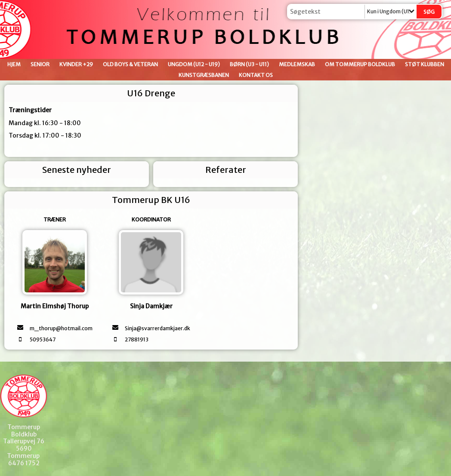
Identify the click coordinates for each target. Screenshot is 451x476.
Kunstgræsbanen (204, 75)
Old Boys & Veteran (130, 64)
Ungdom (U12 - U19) (194, 64)
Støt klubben (425, 64)
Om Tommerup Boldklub (360, 64)
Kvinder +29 (76, 64)
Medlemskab (297, 64)
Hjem (14, 64)
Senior (40, 64)
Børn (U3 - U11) (249, 64)
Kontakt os (256, 75)
